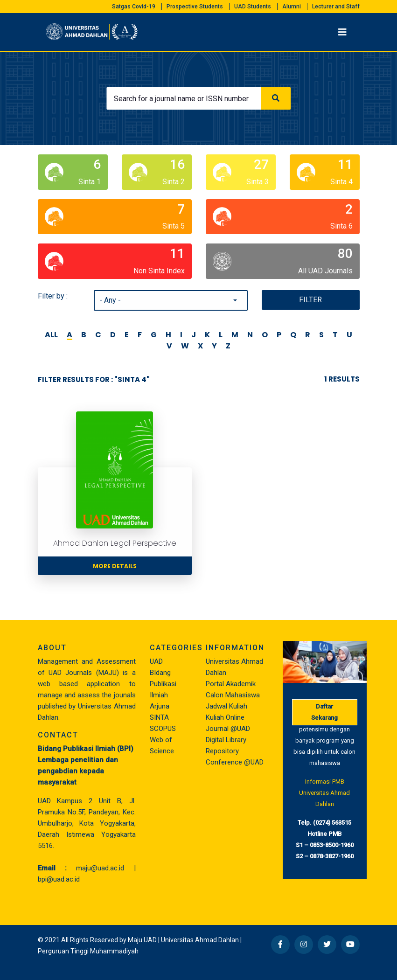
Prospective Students (195, 7)
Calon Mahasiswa (233, 695)
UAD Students (253, 7)
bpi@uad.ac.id (59, 879)
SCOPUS (163, 729)
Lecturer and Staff (336, 7)
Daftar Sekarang (324, 712)
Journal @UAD (228, 729)
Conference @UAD (235, 762)
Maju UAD (142, 940)
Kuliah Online (225, 717)
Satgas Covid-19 (134, 7)
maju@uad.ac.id (100, 868)
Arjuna (160, 706)
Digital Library (226, 740)
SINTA (159, 717)
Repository (222, 751)
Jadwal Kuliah (226, 706)
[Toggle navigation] (342, 32)
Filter (310, 300)
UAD (156, 661)
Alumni (292, 7)
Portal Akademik (231, 684)
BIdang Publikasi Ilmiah (163, 684)
